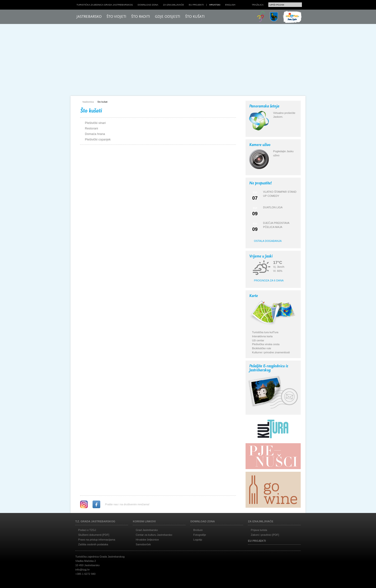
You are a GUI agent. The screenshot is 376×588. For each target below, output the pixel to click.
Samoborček (143, 544)
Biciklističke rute (262, 348)
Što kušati (195, 17)
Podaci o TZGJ (87, 530)
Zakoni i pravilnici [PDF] (265, 535)
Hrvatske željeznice (147, 540)
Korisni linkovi (144, 521)
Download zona (148, 5)
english (230, 5)
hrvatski (215, 5)
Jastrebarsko (89, 17)
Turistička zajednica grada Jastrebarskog (105, 5)
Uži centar (258, 340)
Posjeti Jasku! (105, 76)
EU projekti (196, 5)
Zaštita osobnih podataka (93, 544)
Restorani (91, 128)
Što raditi (141, 17)
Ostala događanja (268, 241)
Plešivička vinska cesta (266, 344)
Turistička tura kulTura (265, 332)
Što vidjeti (116, 17)
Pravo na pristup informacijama (97, 540)
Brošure (198, 530)
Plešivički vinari (95, 123)
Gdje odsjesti (168, 17)
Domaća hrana (95, 134)
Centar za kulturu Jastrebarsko (154, 535)
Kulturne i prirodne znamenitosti (271, 352)
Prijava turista (259, 530)
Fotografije (200, 535)
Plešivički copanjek (98, 139)
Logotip (198, 540)
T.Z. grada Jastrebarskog (95, 521)
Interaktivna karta (262, 336)
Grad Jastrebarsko (147, 530)
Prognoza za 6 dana (269, 280)
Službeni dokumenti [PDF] (94, 535)
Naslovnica (88, 102)
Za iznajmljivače (173, 5)
